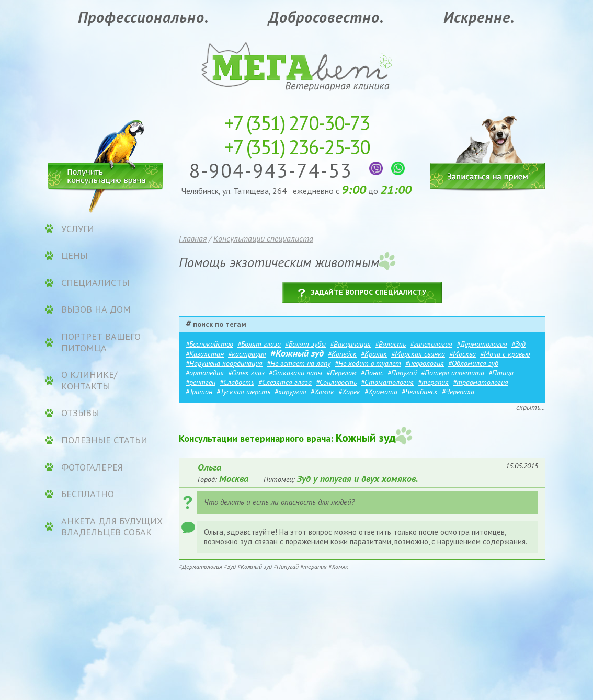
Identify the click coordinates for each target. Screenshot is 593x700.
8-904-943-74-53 (274, 170)
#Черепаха (458, 392)
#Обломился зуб (473, 363)
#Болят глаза (259, 344)
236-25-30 (297, 147)
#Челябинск (420, 392)
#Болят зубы (305, 344)
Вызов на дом (96, 309)
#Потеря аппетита (453, 373)
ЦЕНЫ (75, 256)
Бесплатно (88, 494)
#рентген (201, 382)
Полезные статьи (104, 440)
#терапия (433, 382)
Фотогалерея (92, 467)
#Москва (463, 354)
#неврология (425, 363)
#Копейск (342, 354)
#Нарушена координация (224, 363)
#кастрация (247, 354)
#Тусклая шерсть (243, 392)
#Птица (501, 373)
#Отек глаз (246, 373)
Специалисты (95, 283)
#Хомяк (322, 392)
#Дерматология (482, 344)
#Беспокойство (209, 344)
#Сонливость (336, 382)
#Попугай (402, 373)
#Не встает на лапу (299, 363)
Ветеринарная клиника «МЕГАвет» (297, 66)
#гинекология (431, 344)
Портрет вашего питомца (101, 342)
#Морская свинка (418, 354)
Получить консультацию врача (106, 174)
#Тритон (199, 392)
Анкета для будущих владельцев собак (112, 527)
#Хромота (381, 392)
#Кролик (374, 354)
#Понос (372, 373)
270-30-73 (297, 123)
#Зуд (518, 344)
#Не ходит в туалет (368, 363)
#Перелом (341, 373)
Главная (193, 238)
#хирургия (290, 392)
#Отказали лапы (295, 373)
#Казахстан (205, 354)
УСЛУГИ (78, 229)
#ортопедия (205, 373)
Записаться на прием (487, 145)
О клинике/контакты (89, 380)
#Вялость (390, 344)
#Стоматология (387, 382)
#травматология (481, 382)
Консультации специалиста (263, 238)
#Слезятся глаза (285, 382)
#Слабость (237, 382)
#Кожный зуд (297, 353)
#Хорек (349, 392)
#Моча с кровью (505, 354)
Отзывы (80, 413)
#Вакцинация (350, 344)
